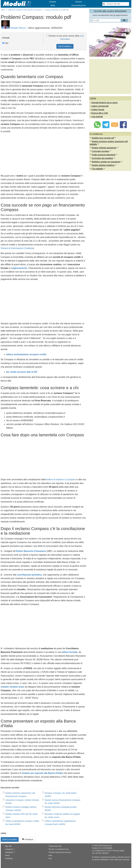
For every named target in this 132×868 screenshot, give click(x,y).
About (7, 855)
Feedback (28, 839)
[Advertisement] (44, 154)
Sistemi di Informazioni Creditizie (17, 248)
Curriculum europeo (100, 151)
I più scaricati (97, 117)
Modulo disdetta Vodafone (103, 165)
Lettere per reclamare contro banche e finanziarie (25, 10)
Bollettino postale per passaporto (106, 162)
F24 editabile (97, 169)
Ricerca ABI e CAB (100, 113)
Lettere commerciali (100, 106)
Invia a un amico (10, 839)
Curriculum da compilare (102, 158)
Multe (53, 5)
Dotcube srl (107, 846)
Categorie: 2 (10, 852)
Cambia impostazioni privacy (60, 852)
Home (3, 10)
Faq (50, 858)
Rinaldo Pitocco (18, 28)
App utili (8, 846)
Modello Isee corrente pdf (103, 138)
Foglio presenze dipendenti (104, 155)
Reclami (79, 2)
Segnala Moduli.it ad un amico (105, 103)
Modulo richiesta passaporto (104, 148)
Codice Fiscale (98, 110)
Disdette (53, 2)
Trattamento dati (55, 846)
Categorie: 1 (10, 849)
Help (50, 855)
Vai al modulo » (65, 46)
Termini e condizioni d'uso (59, 849)
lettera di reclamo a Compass (61, 479)
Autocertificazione (79, 5)
